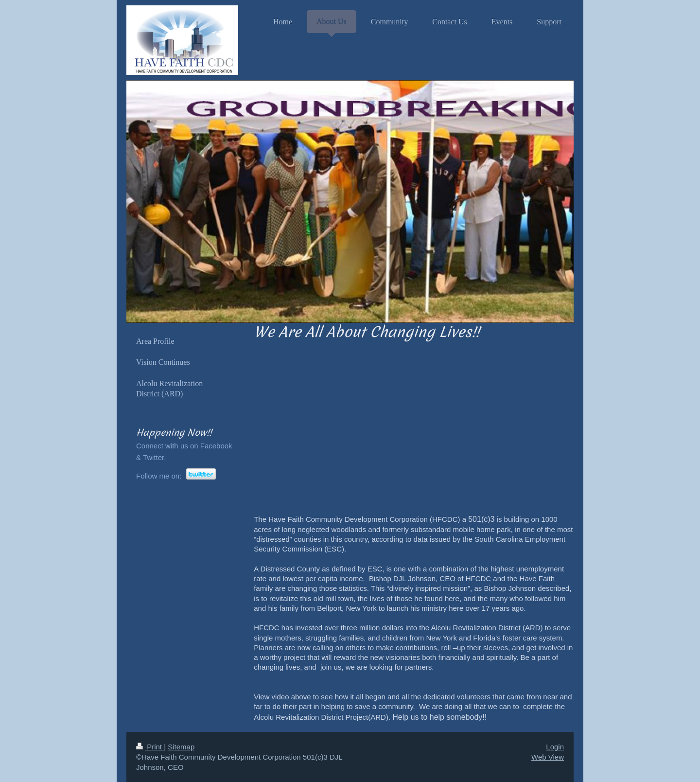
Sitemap (181, 747)
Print (150, 747)
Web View (548, 757)
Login (555, 747)
